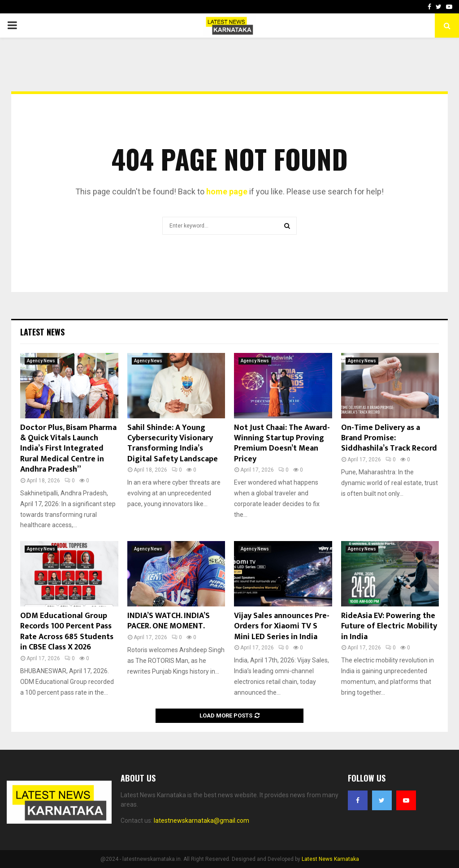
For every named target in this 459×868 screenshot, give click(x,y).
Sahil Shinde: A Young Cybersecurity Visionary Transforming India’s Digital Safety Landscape (173, 443)
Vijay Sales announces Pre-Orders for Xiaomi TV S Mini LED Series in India (282, 626)
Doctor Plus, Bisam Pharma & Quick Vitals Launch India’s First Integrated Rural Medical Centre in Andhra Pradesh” (68, 449)
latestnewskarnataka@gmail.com (201, 821)
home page (227, 191)
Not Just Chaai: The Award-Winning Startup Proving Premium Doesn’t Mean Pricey (282, 443)
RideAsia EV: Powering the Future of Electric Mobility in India (389, 626)
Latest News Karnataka (330, 859)
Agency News (41, 361)
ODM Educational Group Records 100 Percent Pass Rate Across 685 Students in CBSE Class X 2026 (67, 632)
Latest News (42, 332)
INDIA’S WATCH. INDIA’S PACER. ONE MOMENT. (169, 621)
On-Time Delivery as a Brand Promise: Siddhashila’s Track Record (389, 438)
